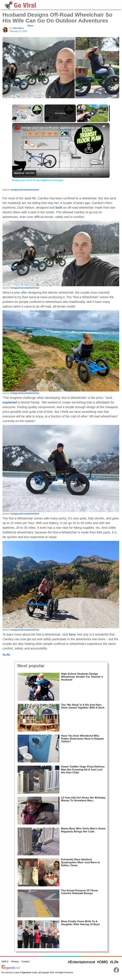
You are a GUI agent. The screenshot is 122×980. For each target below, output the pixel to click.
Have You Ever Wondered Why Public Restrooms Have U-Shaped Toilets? (82, 739)
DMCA (5, 961)
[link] (17, 128)
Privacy (15, 961)
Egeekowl (27, 972)
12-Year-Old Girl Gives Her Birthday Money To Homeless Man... (83, 799)
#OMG (102, 962)
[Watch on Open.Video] (24, 173)
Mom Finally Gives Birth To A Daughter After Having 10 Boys (80, 923)
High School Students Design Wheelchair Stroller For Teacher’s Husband (82, 677)
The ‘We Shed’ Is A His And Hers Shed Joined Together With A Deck (83, 706)
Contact (25, 961)
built (59, 208)
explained (10, 402)
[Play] (92, 113)
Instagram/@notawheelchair (25, 190)
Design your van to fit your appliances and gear (55, 128)
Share (30, 26)
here (72, 634)
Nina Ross (18, 28)
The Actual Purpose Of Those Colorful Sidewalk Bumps (79, 892)
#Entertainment (82, 962)
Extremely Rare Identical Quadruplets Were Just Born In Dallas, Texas (80, 862)
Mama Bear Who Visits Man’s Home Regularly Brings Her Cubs (83, 830)
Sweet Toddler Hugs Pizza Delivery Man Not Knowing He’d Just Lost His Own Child (83, 770)
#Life (6, 655)
